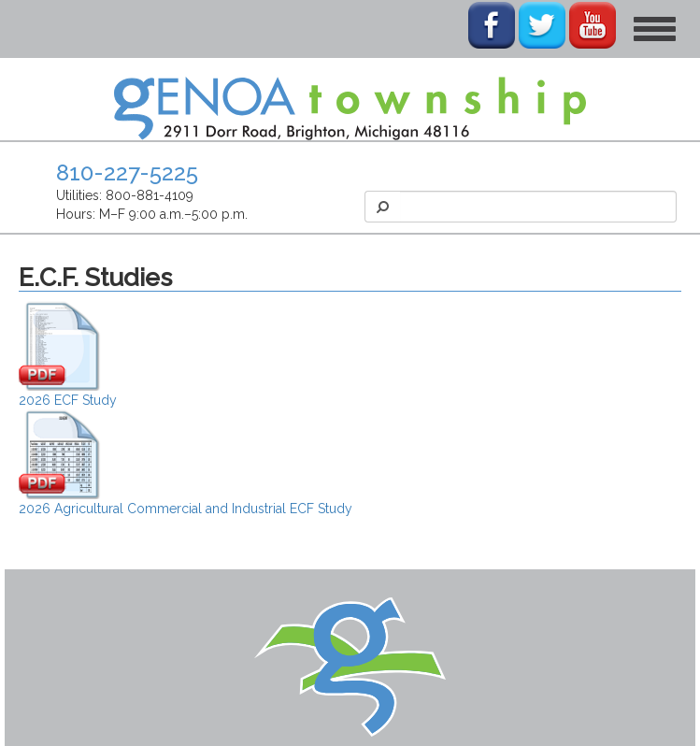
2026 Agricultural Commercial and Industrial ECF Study (186, 509)
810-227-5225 (127, 172)
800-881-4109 (150, 195)
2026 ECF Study (68, 400)
